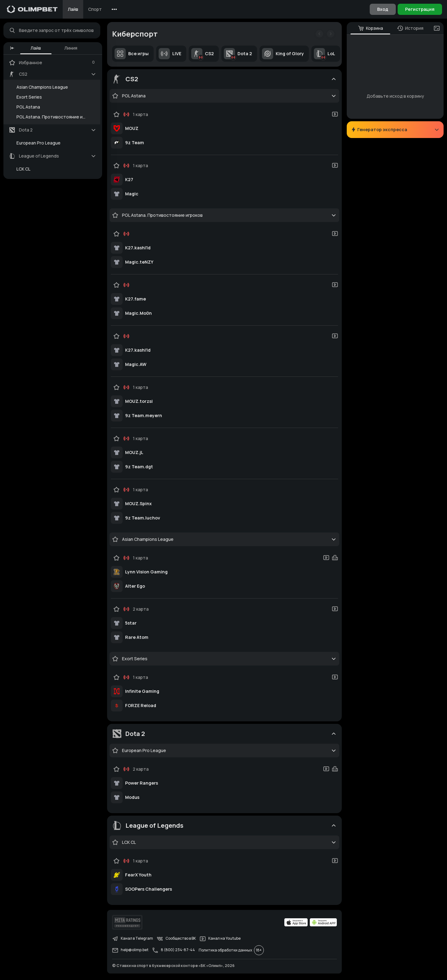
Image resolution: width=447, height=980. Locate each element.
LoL (326, 55)
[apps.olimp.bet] (295, 924)
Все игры (133, 55)
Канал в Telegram (134, 940)
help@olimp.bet (132, 952)
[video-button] (333, 116)
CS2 (204, 55)
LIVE (172, 55)
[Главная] (32, 9)
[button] (14, 50)
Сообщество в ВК (178, 940)
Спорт (95, 9)
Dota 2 (239, 55)
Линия (73, 49)
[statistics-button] (333, 559)
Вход (383, 9)
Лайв (73, 9)
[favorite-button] (117, 97)
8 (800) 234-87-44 (175, 952)
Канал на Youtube (222, 940)
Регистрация (420, 9)
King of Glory (284, 55)
